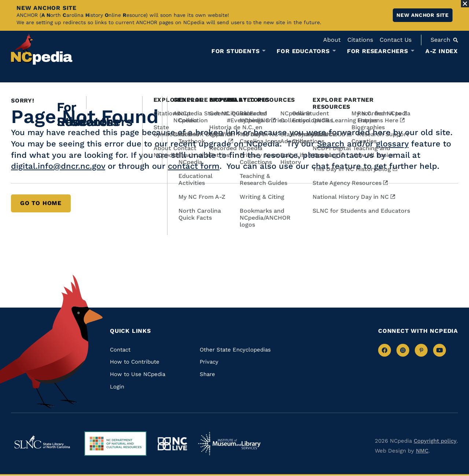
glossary (392, 144)
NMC (422, 451)
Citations (360, 40)
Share (207, 374)
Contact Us (396, 40)
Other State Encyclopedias (235, 350)
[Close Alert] (465, 4)
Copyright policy (435, 441)
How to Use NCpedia (138, 374)
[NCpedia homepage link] (42, 49)
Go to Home (41, 203)
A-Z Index (442, 51)
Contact (120, 350)
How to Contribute (135, 362)
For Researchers (378, 51)
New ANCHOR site (423, 15)
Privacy (209, 362)
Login (117, 387)
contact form (194, 166)
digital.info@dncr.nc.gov (58, 166)
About (332, 40)
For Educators (303, 51)
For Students (236, 51)
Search (331, 144)
